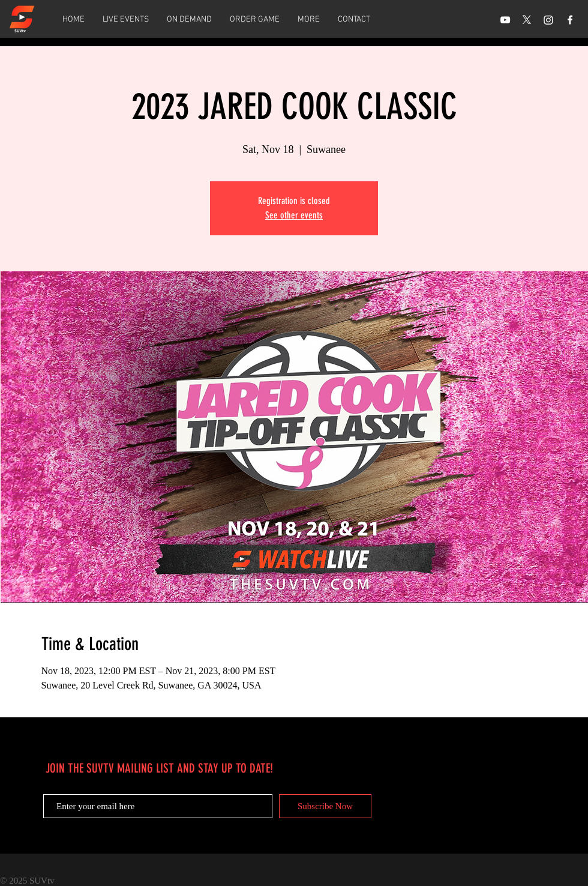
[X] (527, 20)
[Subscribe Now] (325, 806)
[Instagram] (548, 20)
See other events (294, 215)
